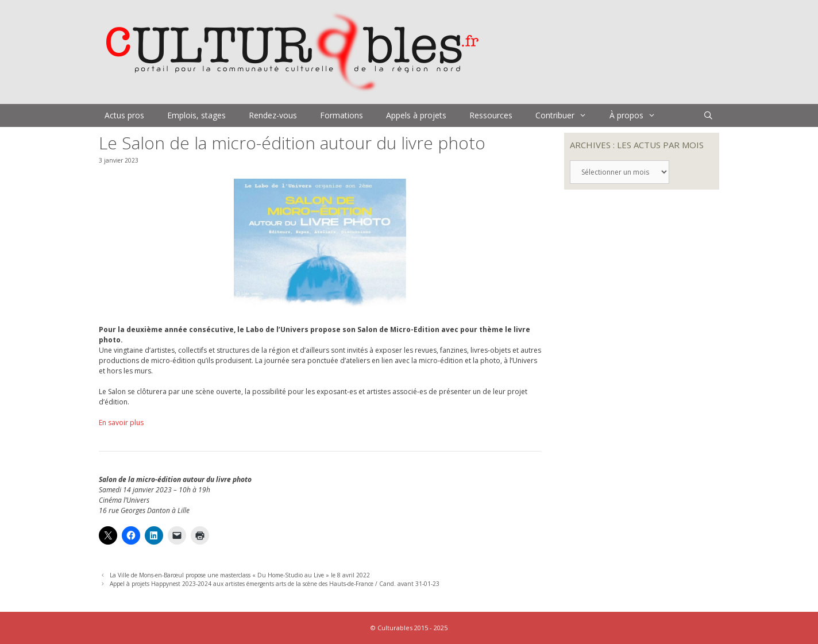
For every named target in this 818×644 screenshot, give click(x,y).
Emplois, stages (196, 115)
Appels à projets (416, 115)
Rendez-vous (273, 115)
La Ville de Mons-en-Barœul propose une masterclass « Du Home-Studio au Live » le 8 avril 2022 (240, 575)
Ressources (491, 115)
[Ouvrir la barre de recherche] (708, 115)
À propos (638, 115)
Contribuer (567, 115)
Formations (342, 115)
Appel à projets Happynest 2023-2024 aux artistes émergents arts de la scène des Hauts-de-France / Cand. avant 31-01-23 (275, 584)
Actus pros (124, 115)
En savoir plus (121, 423)
